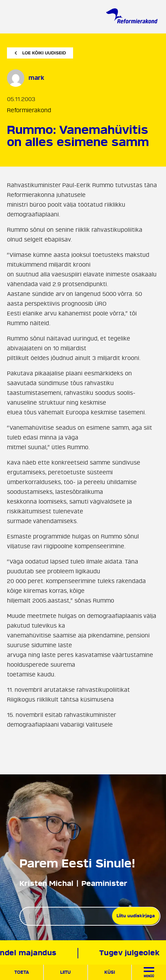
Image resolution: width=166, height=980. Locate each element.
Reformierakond (29, 110)
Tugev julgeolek (130, 953)
